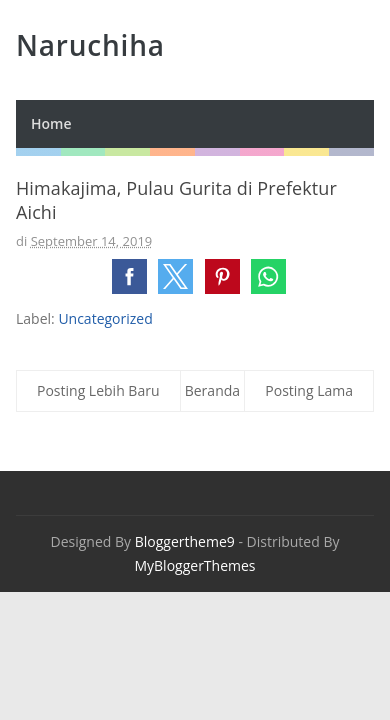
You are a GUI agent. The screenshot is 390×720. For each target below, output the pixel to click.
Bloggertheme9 (185, 541)
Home (51, 123)
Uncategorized (105, 318)
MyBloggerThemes (194, 565)
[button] (129, 276)
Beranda (212, 390)
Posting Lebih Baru (98, 390)
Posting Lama (309, 390)
